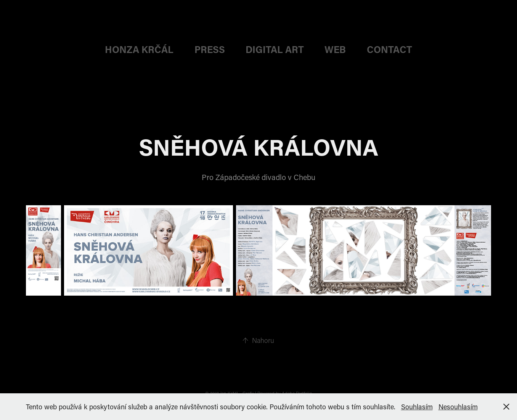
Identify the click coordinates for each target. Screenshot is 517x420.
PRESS (210, 49)
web (335, 49)
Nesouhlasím (458, 407)
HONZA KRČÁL (139, 49)
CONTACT (389, 49)
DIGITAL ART (275, 49)
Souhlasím (417, 407)
